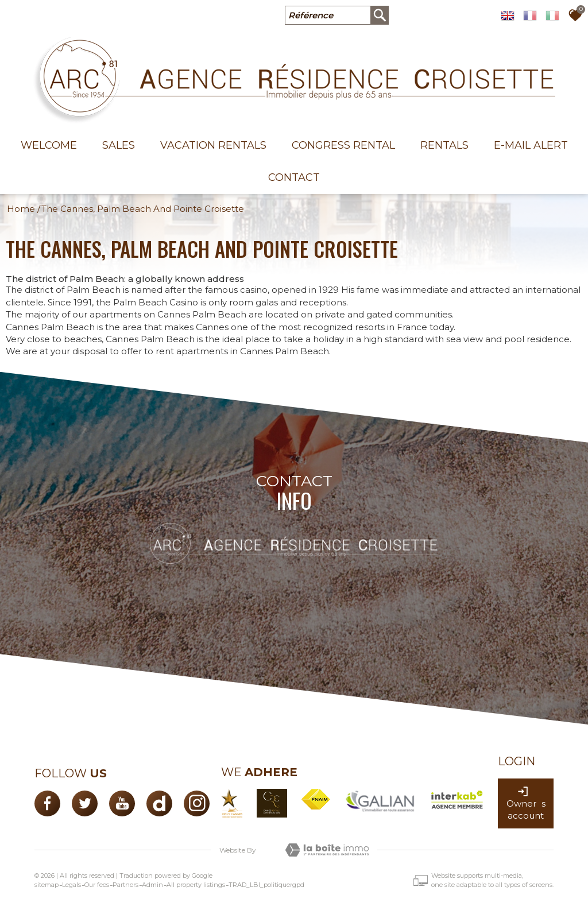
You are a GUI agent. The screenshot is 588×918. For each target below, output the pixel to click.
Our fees (97, 885)
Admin (152, 885)
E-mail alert (531, 145)
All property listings (196, 885)
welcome (49, 145)
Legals (71, 885)
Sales (119, 145)
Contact (294, 177)
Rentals (444, 145)
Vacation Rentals (213, 145)
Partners (125, 885)
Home (21, 209)
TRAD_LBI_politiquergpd (266, 885)
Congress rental (343, 145)
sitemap (47, 885)
